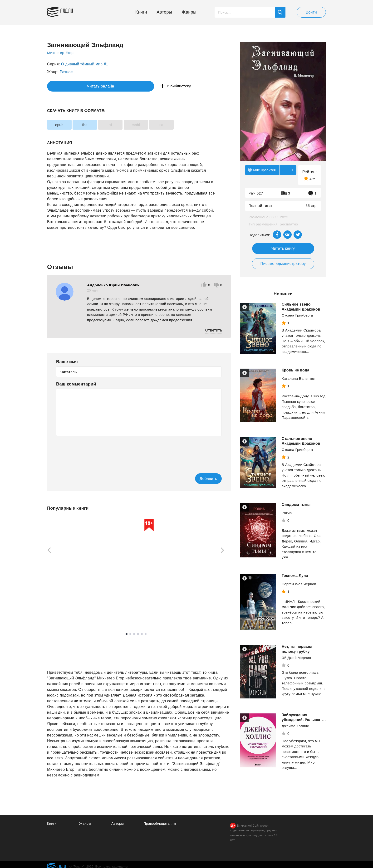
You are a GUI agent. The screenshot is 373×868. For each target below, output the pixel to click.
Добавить (202, 479)
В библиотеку (121, 86)
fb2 (91, 125)
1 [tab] (127, 634)
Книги (141, 12)
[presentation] (92, 451)
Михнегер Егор (61, 53)
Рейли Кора (124, 601)
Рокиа (287, 513)
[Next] (224, 551)
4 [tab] (138, 634)
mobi (151, 125)
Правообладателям (160, 824)
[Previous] (48, 551)
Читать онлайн (69, 86)
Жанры (189, 12)
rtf (121, 125)
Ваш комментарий (76, 384)
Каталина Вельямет (299, 378)
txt (181, 125)
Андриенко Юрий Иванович (114, 285)
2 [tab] (130, 634)
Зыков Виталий (193, 598)
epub (61, 125)
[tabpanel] (70, 567)
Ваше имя (67, 362)
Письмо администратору (283, 264)
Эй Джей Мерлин (296, 658)
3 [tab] (134, 634)
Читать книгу (283, 248)
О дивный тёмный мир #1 (85, 64)
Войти (311, 12)
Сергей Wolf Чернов (299, 584)
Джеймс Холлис (295, 726)
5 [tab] (142, 634)
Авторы (164, 12)
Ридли (69, 11)
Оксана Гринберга (297, 315)
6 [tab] (146, 634)
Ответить (214, 330)
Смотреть (65, 611)
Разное (66, 72)
